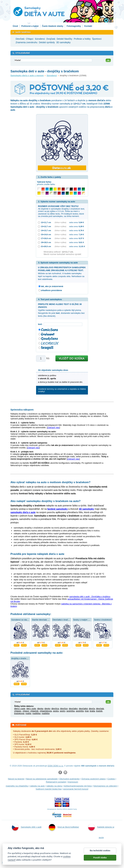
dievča (92, 709)
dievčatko (73, 709)
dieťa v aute (20, 709)
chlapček (34, 711)
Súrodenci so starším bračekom (26, 620)
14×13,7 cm (46, 230)
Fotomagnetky (74, 26)
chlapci (26, 711)
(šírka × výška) (60, 222)
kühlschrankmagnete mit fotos (78, 786)
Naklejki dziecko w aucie (101, 831)
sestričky (80, 711)
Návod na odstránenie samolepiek (42, 779)
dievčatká (83, 709)
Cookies (111, 779)
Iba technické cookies (100, 853)
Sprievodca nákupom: (22, 410)
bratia (92, 711)
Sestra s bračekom (103, 620)
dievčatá (100, 709)
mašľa (28, 713)
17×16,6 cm (46, 238)
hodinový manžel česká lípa (49, 789)
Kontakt (88, 26)
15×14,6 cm (46, 234)
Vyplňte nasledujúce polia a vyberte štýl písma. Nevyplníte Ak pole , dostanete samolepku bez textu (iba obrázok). (61, 310)
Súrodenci (52, 76)
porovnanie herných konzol (76, 789)
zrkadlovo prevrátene (51, 290)
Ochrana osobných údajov (93, 779)
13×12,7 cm (46, 226)
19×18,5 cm (46, 242)
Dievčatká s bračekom (63, 620)
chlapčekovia (46, 711)
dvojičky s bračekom (21, 658)
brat (87, 711)
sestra (56, 711)
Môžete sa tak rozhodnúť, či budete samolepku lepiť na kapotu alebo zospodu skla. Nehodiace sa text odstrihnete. (62, 273)
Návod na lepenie (16, 779)
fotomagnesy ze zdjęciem (105, 786)
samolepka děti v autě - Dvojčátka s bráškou (90, 597)
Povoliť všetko (100, 860)
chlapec (18, 711)
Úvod (15, 26)
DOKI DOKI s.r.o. (56, 766)
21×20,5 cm (46, 246)
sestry (62, 711)
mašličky (46, 713)
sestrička (70, 711)
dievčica (55, 709)
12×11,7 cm (46, 222)
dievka (40, 709)
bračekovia (19, 713)
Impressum (73, 782)
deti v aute (31, 709)
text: (41, 324)
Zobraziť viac (53, 427)
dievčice (64, 709)
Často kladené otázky (52, 26)
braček (99, 711)
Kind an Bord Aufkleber (64, 827)
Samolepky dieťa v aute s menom (27, 76)
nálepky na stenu (54, 786)
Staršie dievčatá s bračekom (45, 620)
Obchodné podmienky (69, 779)
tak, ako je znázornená (52, 286)
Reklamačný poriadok (56, 782)
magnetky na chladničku (17, 786)
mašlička (36, 713)
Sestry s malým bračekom (85, 620)
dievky (47, 709)
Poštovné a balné (30, 26)
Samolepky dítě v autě (27, 827)
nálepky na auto (37, 786)
